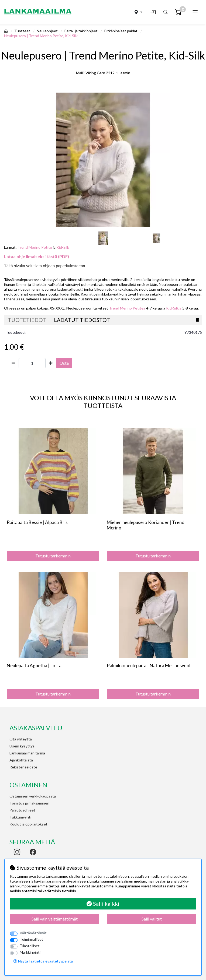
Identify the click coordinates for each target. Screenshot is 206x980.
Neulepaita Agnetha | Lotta (34, 665)
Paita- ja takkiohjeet (81, 31)
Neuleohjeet (48, 31)
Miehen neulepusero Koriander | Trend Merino (146, 525)
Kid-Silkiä (174, 308)
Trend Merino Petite (35, 247)
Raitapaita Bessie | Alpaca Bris (37, 522)
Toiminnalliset (31, 939)
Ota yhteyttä (21, 739)
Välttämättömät (33, 933)
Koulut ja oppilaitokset (28, 824)
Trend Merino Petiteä (127, 308)
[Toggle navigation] (195, 12)
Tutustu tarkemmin (53, 556)
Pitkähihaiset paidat (121, 31)
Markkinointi (30, 952)
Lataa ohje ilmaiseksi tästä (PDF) (37, 256)
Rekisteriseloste (23, 767)
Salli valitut (152, 919)
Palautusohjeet (22, 810)
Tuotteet (23, 31)
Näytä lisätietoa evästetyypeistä (43, 961)
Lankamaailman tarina (27, 753)
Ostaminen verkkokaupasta (33, 796)
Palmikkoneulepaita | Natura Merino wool (149, 665)
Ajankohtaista (21, 760)
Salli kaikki (103, 904)
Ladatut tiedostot (82, 320)
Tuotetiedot (27, 320)
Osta (64, 363)
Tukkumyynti (20, 817)
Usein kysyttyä (22, 746)
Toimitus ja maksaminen (29, 803)
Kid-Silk (63, 247)
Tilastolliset (30, 946)
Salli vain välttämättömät (55, 919)
